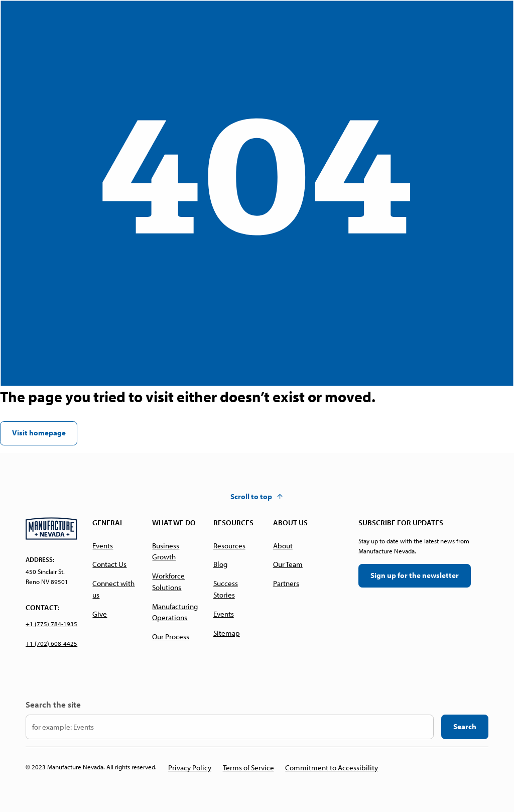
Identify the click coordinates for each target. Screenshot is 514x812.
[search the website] (465, 727)
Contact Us (109, 564)
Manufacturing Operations (175, 612)
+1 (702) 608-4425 (51, 643)
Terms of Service (248, 768)
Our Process (171, 636)
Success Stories (226, 589)
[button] (257, 496)
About (283, 546)
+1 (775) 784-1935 (51, 624)
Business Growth (166, 551)
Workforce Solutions (168, 582)
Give (100, 614)
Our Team (288, 564)
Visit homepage (39, 433)
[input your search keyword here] (230, 727)
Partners (286, 583)
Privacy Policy (190, 768)
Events (103, 546)
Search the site (53, 704)
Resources (229, 546)
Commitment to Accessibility (332, 768)
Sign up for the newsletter (415, 575)
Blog (220, 564)
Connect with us (113, 589)
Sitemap (227, 633)
